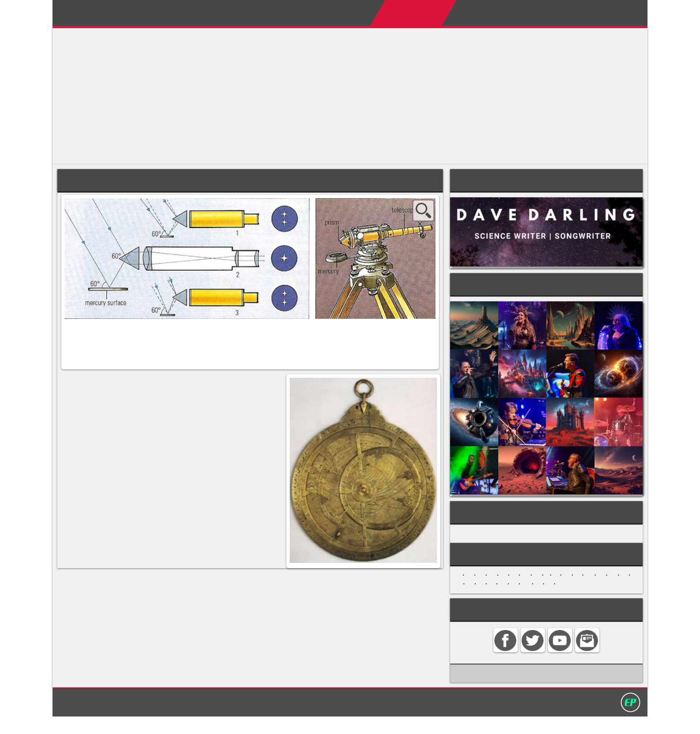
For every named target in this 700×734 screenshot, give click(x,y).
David (95, 10)
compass (258, 455)
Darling (192, 10)
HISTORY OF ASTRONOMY (504, 541)
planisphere (243, 446)
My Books (466, 13)
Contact (573, 13)
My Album (521, 13)
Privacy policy (354, 719)
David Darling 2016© (421, 719)
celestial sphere (89, 409)
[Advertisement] (344, 96)
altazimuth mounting (120, 400)
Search (617, 13)
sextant (126, 474)
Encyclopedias (402, 13)
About (346, 13)
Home (307, 13)
